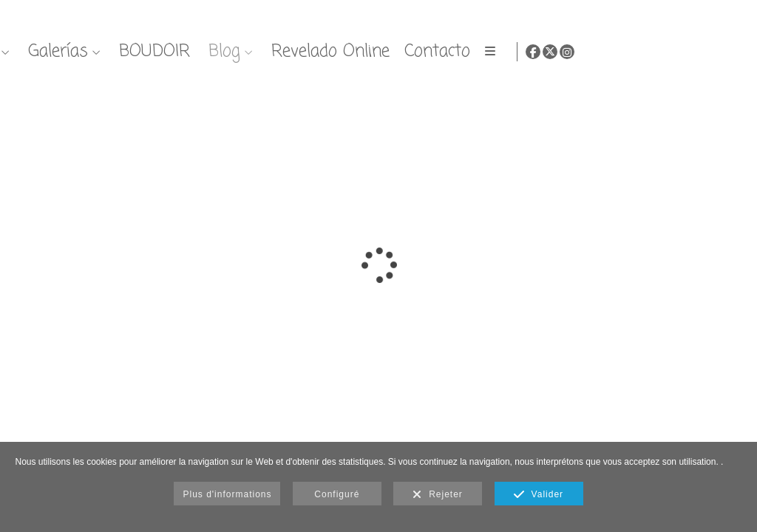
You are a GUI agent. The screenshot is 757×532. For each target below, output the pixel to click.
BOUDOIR (534, 51)
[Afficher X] (717, 52)
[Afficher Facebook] (700, 52)
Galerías (437, 51)
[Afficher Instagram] (734, 52)
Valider (539, 495)
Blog (604, 51)
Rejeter (437, 495)
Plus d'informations (227, 494)
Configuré (337, 494)
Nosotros (342, 51)
